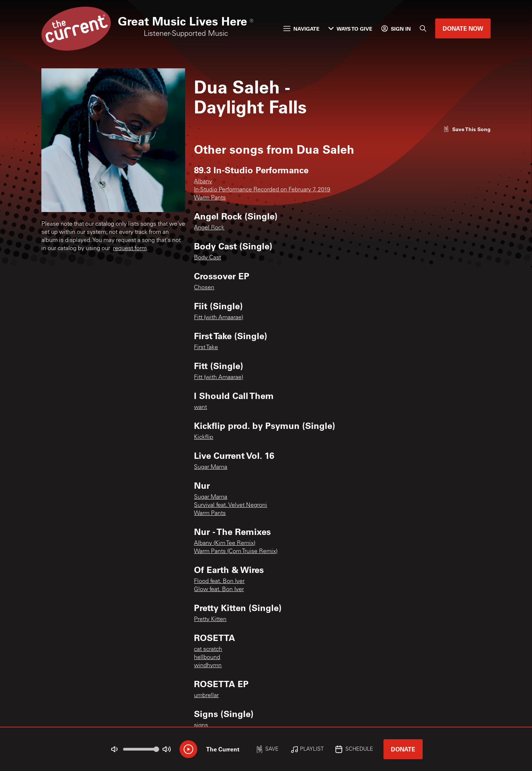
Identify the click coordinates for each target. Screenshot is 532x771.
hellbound (207, 658)
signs (201, 726)
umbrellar (206, 696)
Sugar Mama (211, 467)
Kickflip (204, 437)
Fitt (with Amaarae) (219, 318)
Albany (203, 182)
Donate (403, 749)
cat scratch (208, 649)
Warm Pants (210, 198)
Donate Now (463, 28)
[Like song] (467, 129)
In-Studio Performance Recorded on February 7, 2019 (262, 190)
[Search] (423, 28)
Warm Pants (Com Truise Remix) (236, 552)
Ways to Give (350, 29)
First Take (206, 348)
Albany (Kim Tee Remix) (225, 543)
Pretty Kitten (210, 620)
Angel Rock (209, 228)
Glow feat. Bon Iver (219, 590)
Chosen (204, 288)
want (200, 407)
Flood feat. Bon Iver (219, 581)
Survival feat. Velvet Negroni (231, 505)
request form (130, 249)
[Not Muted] (115, 749)
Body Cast (207, 258)
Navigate (301, 29)
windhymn (208, 666)
